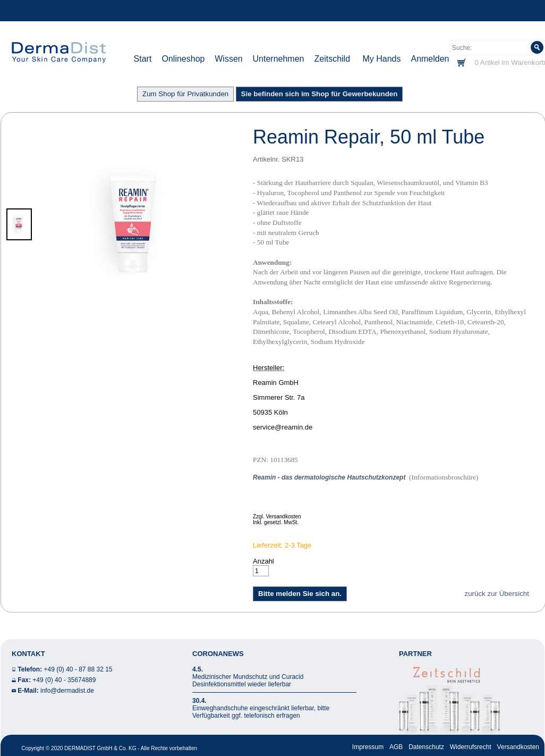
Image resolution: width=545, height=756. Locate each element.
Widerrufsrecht (471, 747)
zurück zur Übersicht (497, 594)
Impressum (368, 747)
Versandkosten (518, 747)
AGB (396, 747)
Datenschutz (426, 747)
